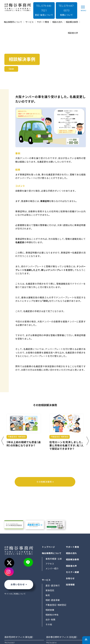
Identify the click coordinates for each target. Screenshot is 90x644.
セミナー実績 (72, 554)
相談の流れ (71, 535)
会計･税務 (50, 601)
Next (88, 441)
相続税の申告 (52, 596)
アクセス (50, 545)
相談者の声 (71, 547)
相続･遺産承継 (53, 582)
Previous (2, 441)
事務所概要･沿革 (54, 541)
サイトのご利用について (15, 575)
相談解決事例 (72, 541)
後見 (48, 577)
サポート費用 (72, 529)
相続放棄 (50, 591)
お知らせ (70, 560)
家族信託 (50, 572)
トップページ (48, 529)
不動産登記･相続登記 (56, 587)
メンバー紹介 (52, 550)
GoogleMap (10, 632)
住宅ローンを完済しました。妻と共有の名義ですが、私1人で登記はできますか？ (66, 446)
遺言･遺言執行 (53, 567)
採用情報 (70, 566)
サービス (46, 562)
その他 (49, 606)
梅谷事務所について (52, 535)
